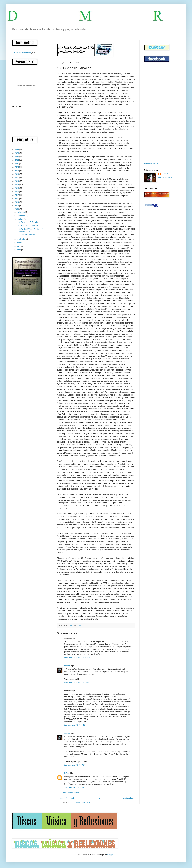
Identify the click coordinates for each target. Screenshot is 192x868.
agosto (20, 243)
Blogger (110, 855)
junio (19, 250)
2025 (17, 150)
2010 (17, 202)
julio (19, 246)
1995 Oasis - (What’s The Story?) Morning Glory (30, 230)
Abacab (67, 666)
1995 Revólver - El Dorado (27, 222)
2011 (17, 199)
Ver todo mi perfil (165, 178)
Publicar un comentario (70, 793)
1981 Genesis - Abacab (26, 235)
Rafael (66, 773)
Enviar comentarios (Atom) (79, 802)
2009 (17, 206)
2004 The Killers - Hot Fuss (27, 226)
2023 (17, 157)
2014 (17, 188)
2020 (17, 167)
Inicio (98, 798)
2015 (17, 185)
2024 (17, 153)
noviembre (21, 216)
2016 (17, 181)
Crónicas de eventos (22, 53)
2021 (17, 164)
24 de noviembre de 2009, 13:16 (77, 658)
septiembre (22, 239)
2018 (17, 174)
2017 (17, 178)
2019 (17, 171)
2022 (17, 160)
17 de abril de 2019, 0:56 (74, 788)
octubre (20, 219)
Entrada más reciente (66, 798)
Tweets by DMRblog (152, 163)
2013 (17, 192)
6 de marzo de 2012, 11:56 (74, 725)
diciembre (21, 212)
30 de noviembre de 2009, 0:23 (76, 683)
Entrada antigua (128, 798)
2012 (17, 195)
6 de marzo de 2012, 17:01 (74, 765)
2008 (17, 209)
